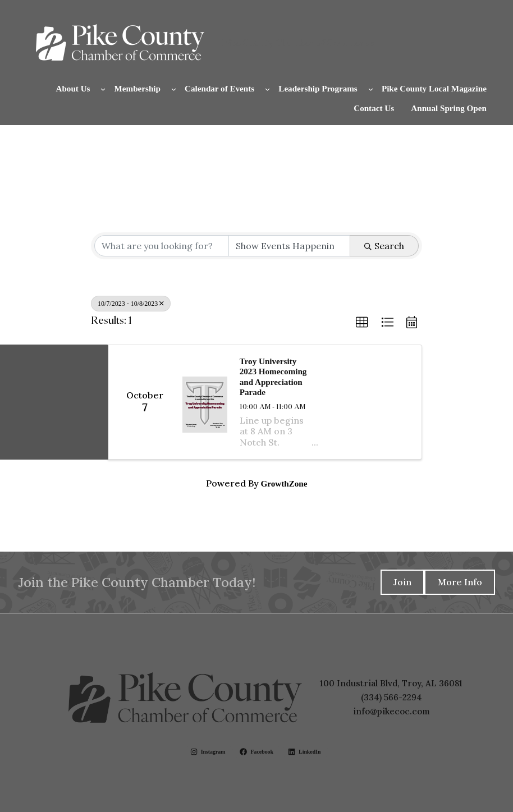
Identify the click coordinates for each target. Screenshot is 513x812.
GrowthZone (284, 484)
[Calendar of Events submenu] (267, 88)
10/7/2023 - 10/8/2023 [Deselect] (131, 304)
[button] (362, 323)
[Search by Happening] (289, 246)
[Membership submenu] (174, 88)
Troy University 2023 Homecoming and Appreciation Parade (273, 377)
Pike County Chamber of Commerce (298, 43)
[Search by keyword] (162, 246)
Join (402, 582)
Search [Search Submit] (384, 246)
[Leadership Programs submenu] (371, 88)
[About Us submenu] (103, 88)
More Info (460, 582)
